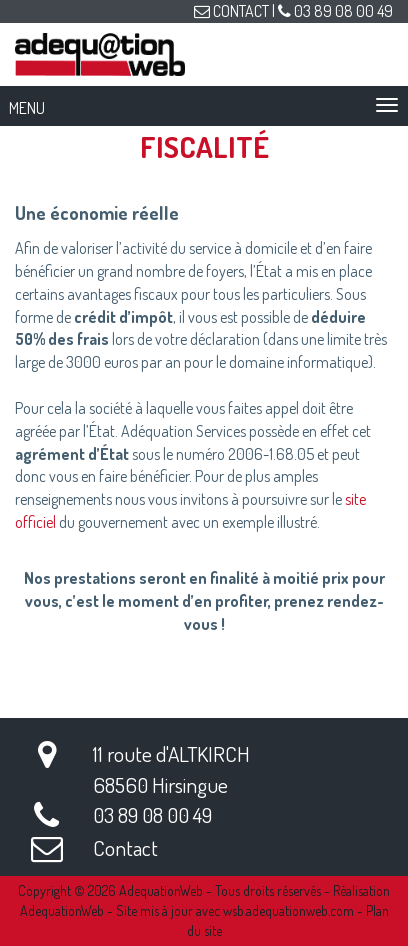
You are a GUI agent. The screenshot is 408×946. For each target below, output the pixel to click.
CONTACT (231, 11)
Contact (125, 847)
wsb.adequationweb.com (288, 910)
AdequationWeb (161, 890)
